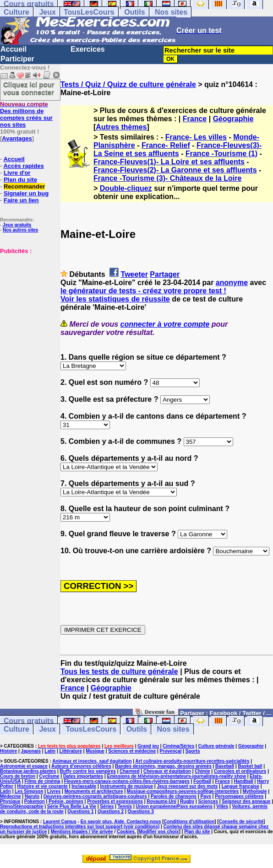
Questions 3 (141, 811)
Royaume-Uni (161, 801)
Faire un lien (21, 200)
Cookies (126, 832)
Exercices (88, 49)
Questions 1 (80, 811)
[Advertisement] (27, 300)
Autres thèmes (121, 127)
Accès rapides (23, 166)
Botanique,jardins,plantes (28, 771)
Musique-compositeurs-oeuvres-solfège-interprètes (183, 791)
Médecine (11, 796)
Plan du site (20, 180)
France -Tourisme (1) (221, 154)
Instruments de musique (127, 786)
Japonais (31, 751)
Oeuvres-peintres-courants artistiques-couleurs (95, 796)
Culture (16, 12)
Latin (50, 751)
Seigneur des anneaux (246, 801)
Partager (165, 274)
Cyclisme (49, 776)
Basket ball (250, 766)
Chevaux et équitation (167, 771)
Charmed (129, 771)
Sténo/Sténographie (22, 806)
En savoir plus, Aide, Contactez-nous (121, 822)
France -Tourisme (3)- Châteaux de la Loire (167, 178)
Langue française (240, 786)
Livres (54, 791)
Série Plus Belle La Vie (72, 806)
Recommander (24, 186)
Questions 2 (111, 811)
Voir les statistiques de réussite (115, 299)
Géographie (233, 119)
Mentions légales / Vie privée (82, 832)
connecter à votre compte (165, 324)
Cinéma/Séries (178, 746)
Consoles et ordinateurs (240, 771)
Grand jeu (148, 746)
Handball (244, 781)
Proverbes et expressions (115, 801)
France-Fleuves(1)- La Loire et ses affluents (169, 162)
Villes (222, 806)
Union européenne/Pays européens (174, 806)
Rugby (187, 801)
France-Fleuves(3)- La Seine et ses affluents (177, 149)
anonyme (232, 283)
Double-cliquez (126, 188)
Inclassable (84, 786)
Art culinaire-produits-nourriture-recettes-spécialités (193, 761)
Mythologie (255, 791)
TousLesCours (89, 12)
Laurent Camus (60, 822)
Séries (107, 806)
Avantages (17, 138)
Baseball (225, 766)
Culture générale (216, 746)
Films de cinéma (43, 781)
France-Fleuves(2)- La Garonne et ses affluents (175, 170)
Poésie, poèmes (66, 801)
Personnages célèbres (239, 796)
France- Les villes (196, 137)
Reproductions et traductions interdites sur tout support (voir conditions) (80, 827)
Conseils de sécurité (241, 822)
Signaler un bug (26, 193)
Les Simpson (29, 791)
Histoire (8, 751)
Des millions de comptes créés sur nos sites (26, 114)
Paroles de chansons (174, 796)
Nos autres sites (20, 230)
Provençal (171, 751)
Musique (95, 751)
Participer (17, 59)
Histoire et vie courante (42, 786)
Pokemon (35, 801)
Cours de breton (18, 776)
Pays (205, 796)
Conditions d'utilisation (189, 822)
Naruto (32, 796)
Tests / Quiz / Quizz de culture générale (128, 84)
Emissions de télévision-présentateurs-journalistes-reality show (176, 776)
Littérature (71, 751)
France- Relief (166, 145)
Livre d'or (17, 173)
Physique (10, 801)
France (195, 119)
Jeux (47, 12)
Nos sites (171, 12)
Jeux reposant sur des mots (187, 786)
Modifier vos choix (159, 832)
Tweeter (134, 274)
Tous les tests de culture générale (119, 671)
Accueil (14, 49)
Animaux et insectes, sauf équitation (92, 761)
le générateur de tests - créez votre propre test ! (143, 291)
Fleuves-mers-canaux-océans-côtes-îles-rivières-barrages (127, 781)
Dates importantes (83, 776)
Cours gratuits (29, 721)
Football (202, 781)
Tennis (125, 806)
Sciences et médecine (132, 751)
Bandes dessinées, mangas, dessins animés (163, 766)
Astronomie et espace (24, 766)
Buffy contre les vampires (88, 771)
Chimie (202, 771)
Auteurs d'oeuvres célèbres (81, 766)
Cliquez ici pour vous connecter (29, 88)
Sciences (208, 801)
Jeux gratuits (17, 225)
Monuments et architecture (94, 791)
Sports (193, 751)
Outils (134, 12)
